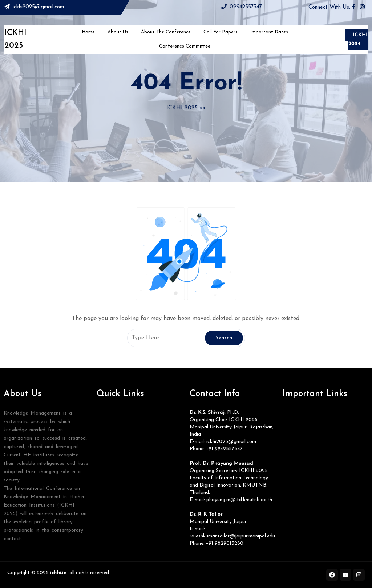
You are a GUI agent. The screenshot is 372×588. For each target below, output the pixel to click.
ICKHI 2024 (358, 39)
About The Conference (166, 32)
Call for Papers (221, 32)
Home (88, 32)
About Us (118, 32)
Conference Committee (185, 46)
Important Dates (269, 32)
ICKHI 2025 (182, 108)
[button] (139, 416)
